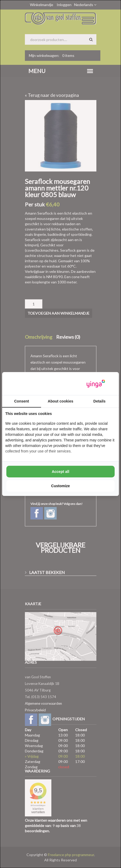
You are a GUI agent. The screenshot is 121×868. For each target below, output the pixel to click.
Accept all (60, 472)
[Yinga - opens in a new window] (96, 384)
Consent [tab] (22, 401)
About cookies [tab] (60, 401)
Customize (60, 486)
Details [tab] (100, 401)
